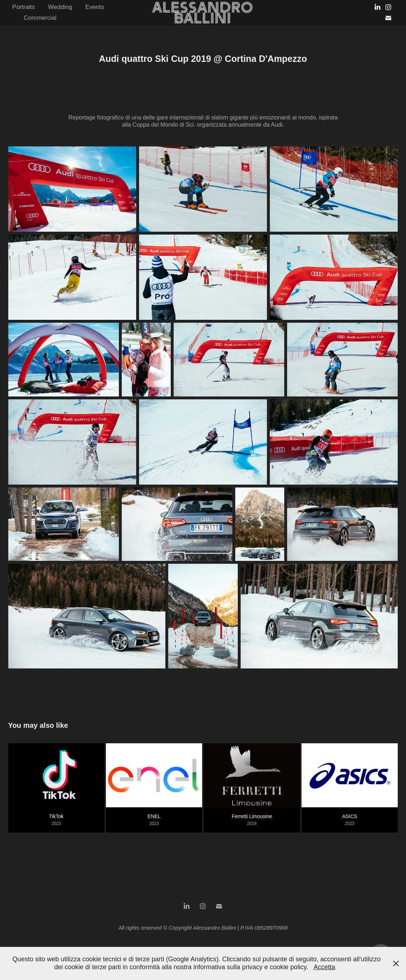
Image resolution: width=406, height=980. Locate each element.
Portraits (24, 7)
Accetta (324, 967)
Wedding (60, 7)
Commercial (40, 18)
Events (95, 7)
